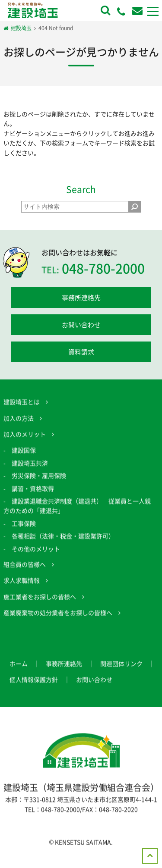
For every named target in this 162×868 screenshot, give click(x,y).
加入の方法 (19, 425)
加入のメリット (25, 441)
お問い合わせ (81, 325)
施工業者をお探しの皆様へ (40, 603)
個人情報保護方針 (34, 686)
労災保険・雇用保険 (39, 483)
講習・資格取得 (33, 495)
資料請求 (81, 352)
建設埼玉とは (22, 409)
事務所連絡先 (81, 298)
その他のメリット (36, 555)
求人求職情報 (22, 587)
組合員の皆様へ (25, 571)
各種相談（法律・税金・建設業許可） (63, 543)
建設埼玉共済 (30, 470)
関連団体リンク (121, 671)
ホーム (19, 671)
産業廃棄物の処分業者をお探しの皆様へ (58, 620)
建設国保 (24, 457)
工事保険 (24, 530)
